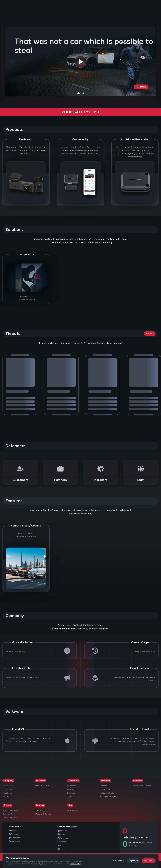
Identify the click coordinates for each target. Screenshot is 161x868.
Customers (72, 786)
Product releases (10, 817)
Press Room (7, 793)
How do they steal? (11, 810)
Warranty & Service (43, 814)
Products (105, 781)
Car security (105, 789)
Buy (70, 805)
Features (138, 781)
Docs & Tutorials (42, 810)
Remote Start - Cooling (142, 786)
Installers (71, 793)
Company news (9, 814)
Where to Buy (73, 810)
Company (8, 781)
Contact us (7, 797)
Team (70, 797)
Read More (141, 87)
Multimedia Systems (108, 793)
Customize (118, 861)
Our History (7, 789)
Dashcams (104, 786)
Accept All (149, 861)
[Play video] (80, 62)
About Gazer (8, 786)
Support (40, 805)
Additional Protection (109, 797)
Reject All (133, 861)
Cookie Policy (75, 864)
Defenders (74, 781)
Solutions (41, 781)
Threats (7, 805)
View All (150, 334)
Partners (71, 789)
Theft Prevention (42, 786)
